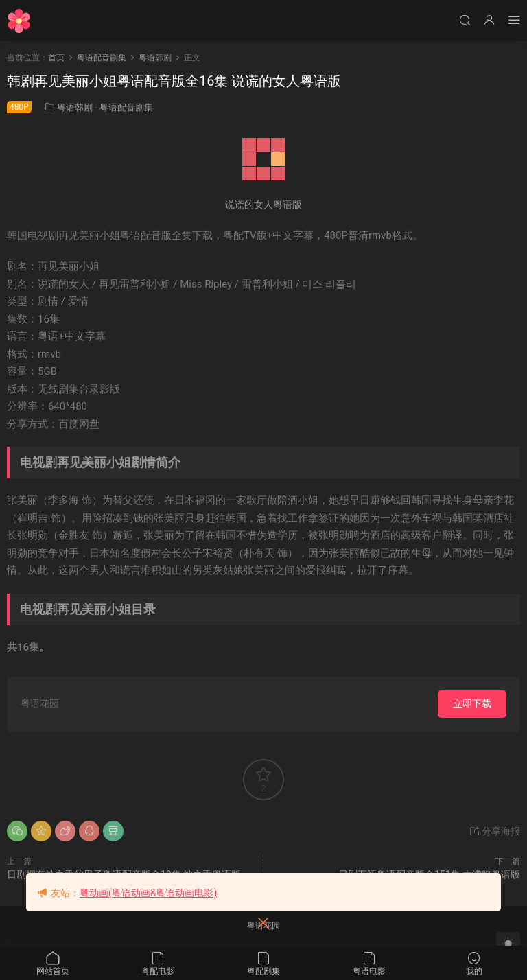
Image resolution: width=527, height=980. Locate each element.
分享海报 (494, 831)
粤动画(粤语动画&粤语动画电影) (148, 893)
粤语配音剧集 (126, 107)
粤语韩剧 (75, 107)
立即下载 (472, 703)
